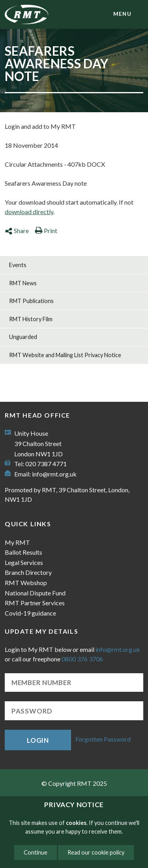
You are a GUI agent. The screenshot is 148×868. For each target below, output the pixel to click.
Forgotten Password (103, 739)
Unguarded (23, 337)
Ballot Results (23, 552)
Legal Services (24, 562)
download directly (29, 212)
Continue (36, 852)
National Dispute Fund (35, 593)
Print (46, 231)
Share (17, 231)
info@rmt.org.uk (54, 474)
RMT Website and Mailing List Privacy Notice (65, 355)
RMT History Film (31, 319)
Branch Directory (28, 572)
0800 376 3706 (82, 659)
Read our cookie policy (96, 852)
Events (18, 265)
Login (38, 740)
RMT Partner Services (35, 603)
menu (122, 14)
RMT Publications (31, 301)
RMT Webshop (26, 583)
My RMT (17, 542)
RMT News (23, 283)
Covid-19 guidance (30, 613)
